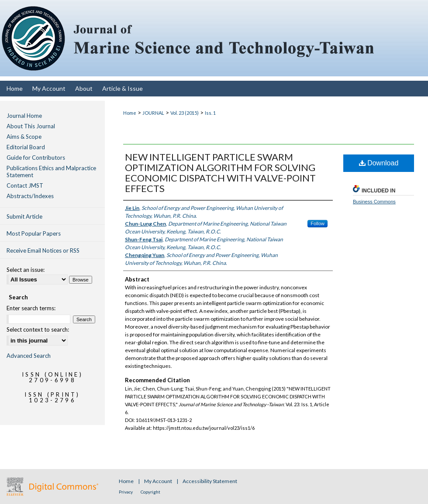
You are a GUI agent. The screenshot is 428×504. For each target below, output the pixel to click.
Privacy (126, 492)
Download (379, 163)
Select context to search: (38, 329)
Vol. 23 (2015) (185, 113)
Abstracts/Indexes (30, 196)
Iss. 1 (210, 113)
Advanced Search (29, 356)
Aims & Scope (24, 137)
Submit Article (24, 216)
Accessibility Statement (210, 481)
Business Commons (374, 202)
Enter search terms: (31, 308)
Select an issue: (26, 270)
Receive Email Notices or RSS (43, 250)
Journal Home (24, 116)
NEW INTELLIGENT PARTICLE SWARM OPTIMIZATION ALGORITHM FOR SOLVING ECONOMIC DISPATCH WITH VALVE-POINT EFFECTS (220, 173)
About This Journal (31, 126)
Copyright (150, 492)
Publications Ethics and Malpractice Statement (51, 171)
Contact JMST (25, 185)
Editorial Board (26, 147)
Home (130, 113)
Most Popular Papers (34, 233)
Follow (318, 223)
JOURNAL (153, 113)
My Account (159, 481)
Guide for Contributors (36, 158)
